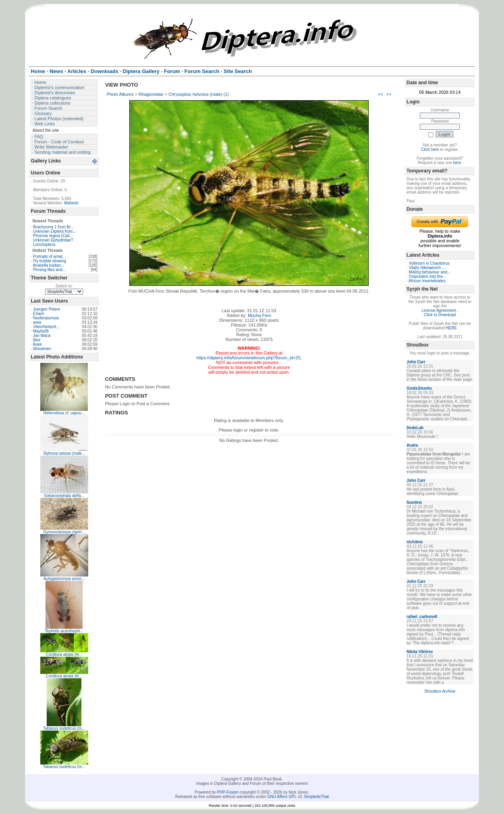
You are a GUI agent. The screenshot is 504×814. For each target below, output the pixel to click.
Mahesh (71, 203)
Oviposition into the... (427, 276)
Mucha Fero (260, 315)
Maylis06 (41, 331)
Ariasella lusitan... (48, 265)
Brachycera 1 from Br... (53, 227)
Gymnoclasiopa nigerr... (64, 532)
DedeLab (415, 428)
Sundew (414, 502)
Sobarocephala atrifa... (64, 496)
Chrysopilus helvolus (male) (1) (199, 94)
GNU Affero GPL (282, 797)
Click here (430, 150)
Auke (37, 344)
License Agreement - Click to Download (440, 313)
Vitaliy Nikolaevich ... (427, 268)
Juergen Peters (47, 309)
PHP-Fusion (228, 792)
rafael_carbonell (422, 617)
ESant (39, 314)
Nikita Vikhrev (420, 652)
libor (37, 340)
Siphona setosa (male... (64, 453)
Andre (412, 445)
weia (37, 322)
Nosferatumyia (46, 318)
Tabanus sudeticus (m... (64, 728)
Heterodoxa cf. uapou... (64, 413)
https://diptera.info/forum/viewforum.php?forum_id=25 (248, 358)
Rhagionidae (151, 94)
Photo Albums (120, 94)
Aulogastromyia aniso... (64, 579)
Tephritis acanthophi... (64, 631)
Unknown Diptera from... (55, 231)
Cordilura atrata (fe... (64, 655)
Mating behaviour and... (430, 272)
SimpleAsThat (316, 797)
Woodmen (42, 349)
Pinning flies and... (49, 270)
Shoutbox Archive (440, 691)
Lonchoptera (44, 245)
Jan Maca (42, 336)
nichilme (415, 542)
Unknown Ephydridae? (53, 240)
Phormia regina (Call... (53, 236)
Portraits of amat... (49, 256)
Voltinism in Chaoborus (429, 263)
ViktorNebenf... (46, 327)
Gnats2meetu (419, 388)
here (457, 163)
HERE (451, 328)
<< (380, 94)
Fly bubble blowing (50, 261)
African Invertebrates (427, 281)
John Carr (416, 362)
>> (389, 94)
